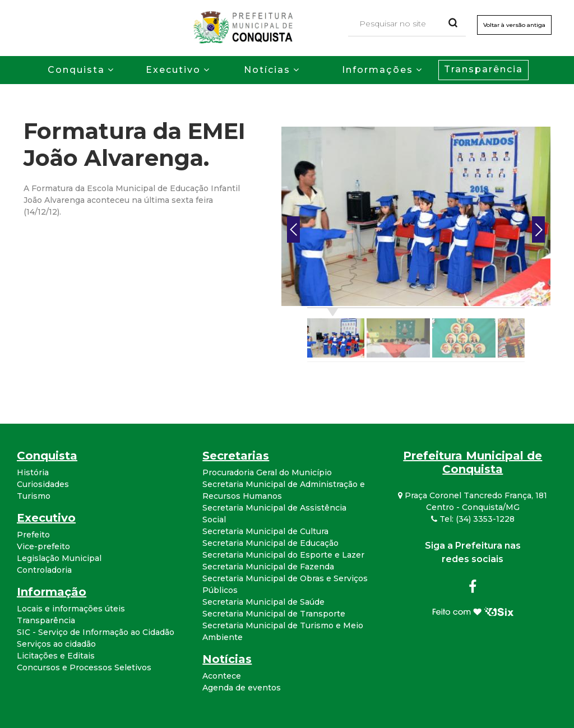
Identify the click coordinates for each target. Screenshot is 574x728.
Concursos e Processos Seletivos (84, 667)
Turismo (34, 496)
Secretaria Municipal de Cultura (265, 531)
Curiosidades (43, 484)
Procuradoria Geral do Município (267, 472)
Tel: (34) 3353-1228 (473, 519)
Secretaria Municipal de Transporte (274, 614)
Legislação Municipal (59, 558)
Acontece (222, 676)
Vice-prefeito (43, 546)
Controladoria (44, 570)
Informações (378, 70)
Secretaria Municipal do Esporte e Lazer (283, 555)
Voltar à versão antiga (514, 25)
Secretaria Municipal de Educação (270, 543)
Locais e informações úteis (71, 609)
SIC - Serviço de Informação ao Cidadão (96, 632)
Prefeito (33, 535)
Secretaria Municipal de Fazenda (268, 567)
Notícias (267, 70)
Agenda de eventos (242, 688)
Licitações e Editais (56, 656)
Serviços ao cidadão (56, 644)
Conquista (76, 70)
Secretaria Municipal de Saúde (263, 602)
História (33, 472)
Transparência (483, 69)
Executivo (173, 70)
